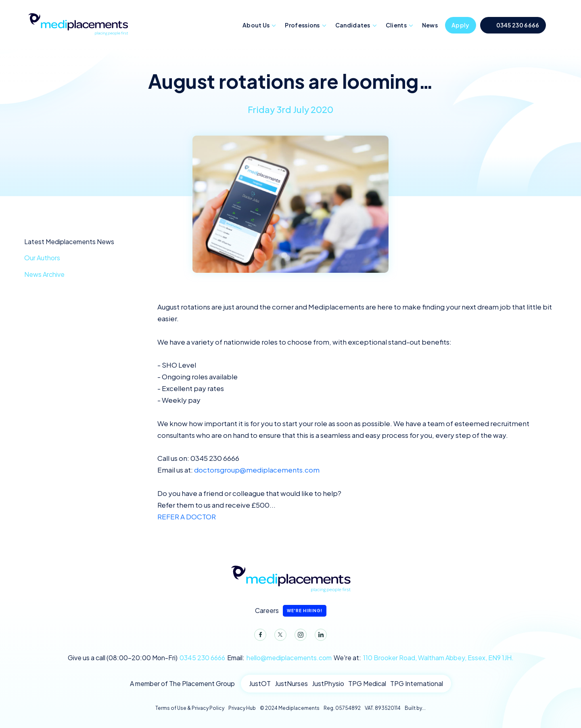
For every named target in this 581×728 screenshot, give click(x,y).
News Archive (44, 274)
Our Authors (42, 258)
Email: (279, 658)
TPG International (417, 683)
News (430, 25)
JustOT (260, 683)
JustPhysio (328, 683)
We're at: (424, 658)
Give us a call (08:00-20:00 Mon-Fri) (146, 658)
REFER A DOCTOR (187, 517)
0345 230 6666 (518, 25)
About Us (256, 25)
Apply (461, 25)
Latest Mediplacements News (69, 242)
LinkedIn (319, 636)
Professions (302, 25)
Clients (396, 25)
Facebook (259, 636)
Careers (291, 611)
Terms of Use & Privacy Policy (190, 708)
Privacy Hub (242, 708)
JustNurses (291, 683)
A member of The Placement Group (182, 683)
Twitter (279, 636)
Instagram (299, 636)
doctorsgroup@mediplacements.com (257, 470)
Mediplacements (78, 23)
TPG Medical (367, 683)
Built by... (415, 708)
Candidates (353, 25)
